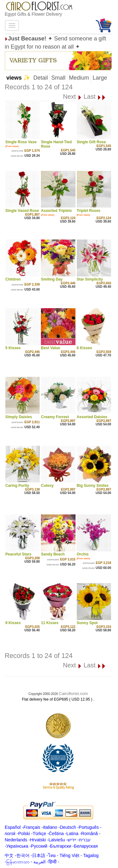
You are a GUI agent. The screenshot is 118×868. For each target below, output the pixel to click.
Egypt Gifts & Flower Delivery (33, 14)
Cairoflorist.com (73, 694)
